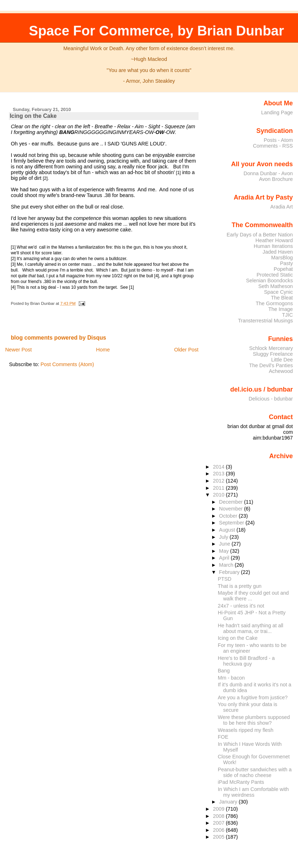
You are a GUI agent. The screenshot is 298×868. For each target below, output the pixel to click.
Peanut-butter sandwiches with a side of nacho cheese (255, 772)
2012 (219, 481)
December (231, 502)
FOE (223, 737)
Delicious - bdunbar (271, 399)
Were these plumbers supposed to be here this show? (254, 720)
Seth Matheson (276, 286)
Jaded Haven (278, 252)
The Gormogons (274, 303)
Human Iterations (273, 246)
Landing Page (277, 112)
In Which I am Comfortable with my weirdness (253, 792)
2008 (219, 816)
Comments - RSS (273, 146)
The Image (281, 309)
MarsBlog (282, 258)
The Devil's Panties (271, 365)
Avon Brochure (276, 179)
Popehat (283, 269)
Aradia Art (282, 207)
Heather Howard (274, 240)
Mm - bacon (231, 678)
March (227, 565)
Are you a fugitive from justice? (253, 697)
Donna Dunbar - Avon (268, 173)
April (225, 558)
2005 (219, 837)
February (230, 572)
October (229, 516)
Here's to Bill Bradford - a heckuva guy (246, 661)
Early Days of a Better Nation (260, 235)
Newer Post (18, 350)
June (225, 544)
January (229, 802)
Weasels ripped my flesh (246, 730)
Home (103, 350)
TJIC (287, 315)
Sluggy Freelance (273, 354)
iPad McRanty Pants (241, 782)
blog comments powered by (58, 338)
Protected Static (275, 275)
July (224, 537)
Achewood (281, 371)
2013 (219, 474)
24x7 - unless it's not (241, 606)
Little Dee (282, 360)
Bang (224, 671)
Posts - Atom (278, 140)
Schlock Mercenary (271, 348)
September (232, 523)
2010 (219, 495)
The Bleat (282, 298)
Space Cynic (279, 292)
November (231, 509)
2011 (219, 488)
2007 (219, 823)
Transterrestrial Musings (265, 321)
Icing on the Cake (33, 116)
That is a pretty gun (240, 586)
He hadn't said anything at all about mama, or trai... (251, 628)
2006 (219, 830)
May (224, 551)
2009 (219, 809)
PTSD (225, 579)
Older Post (186, 350)
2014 (219, 467)
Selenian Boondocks (270, 280)
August (228, 530)
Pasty (287, 263)
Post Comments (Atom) (67, 364)
